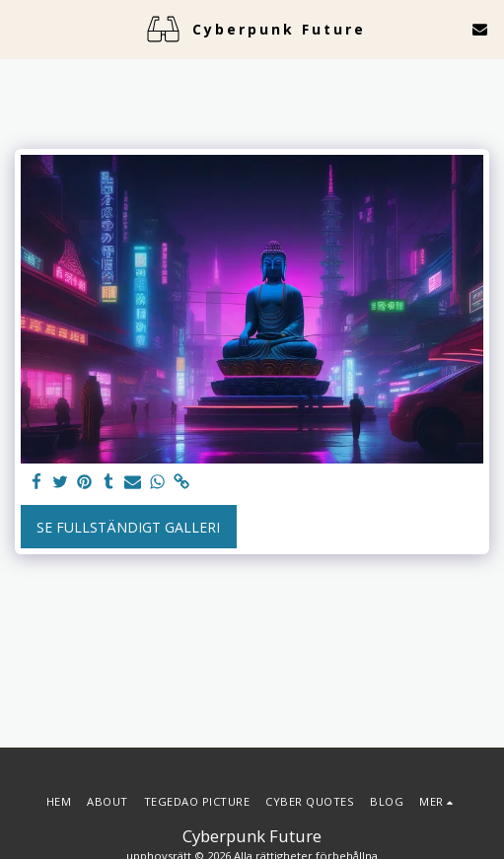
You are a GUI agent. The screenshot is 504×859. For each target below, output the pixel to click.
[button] (22, 28)
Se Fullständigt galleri (128, 527)
